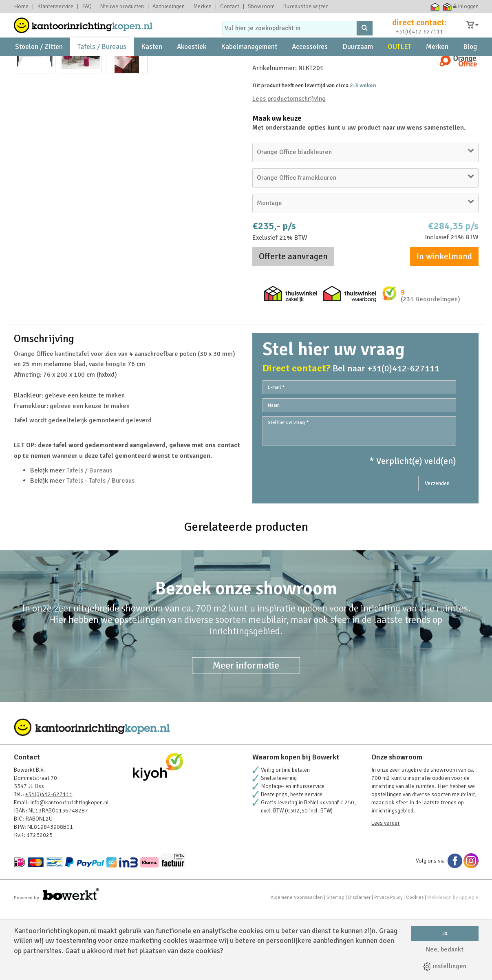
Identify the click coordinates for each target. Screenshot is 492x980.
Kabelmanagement (249, 65)
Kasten (152, 65)
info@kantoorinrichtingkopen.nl (69, 873)
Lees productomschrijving (289, 169)
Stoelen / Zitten (39, 65)
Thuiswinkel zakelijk (447, 7)
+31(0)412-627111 (419, 39)
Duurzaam (358, 65)
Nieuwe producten (122, 7)
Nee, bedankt (445, 949)
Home (21, 7)
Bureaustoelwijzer (306, 7)
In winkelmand (444, 327)
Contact (230, 7)
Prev (24, 213)
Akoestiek (192, 65)
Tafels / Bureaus (102, 65)
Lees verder (386, 893)
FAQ (87, 7)
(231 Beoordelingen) (430, 369)
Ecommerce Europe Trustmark (423, 7)
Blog (470, 65)
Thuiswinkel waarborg (435, 7)
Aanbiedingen (169, 7)
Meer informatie (246, 735)
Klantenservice (55, 7)
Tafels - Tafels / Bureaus (100, 551)
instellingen (445, 966)
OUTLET (399, 65)
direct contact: (419, 30)
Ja (445, 933)
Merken (202, 7)
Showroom (261, 7)
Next (229, 213)
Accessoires (310, 65)
